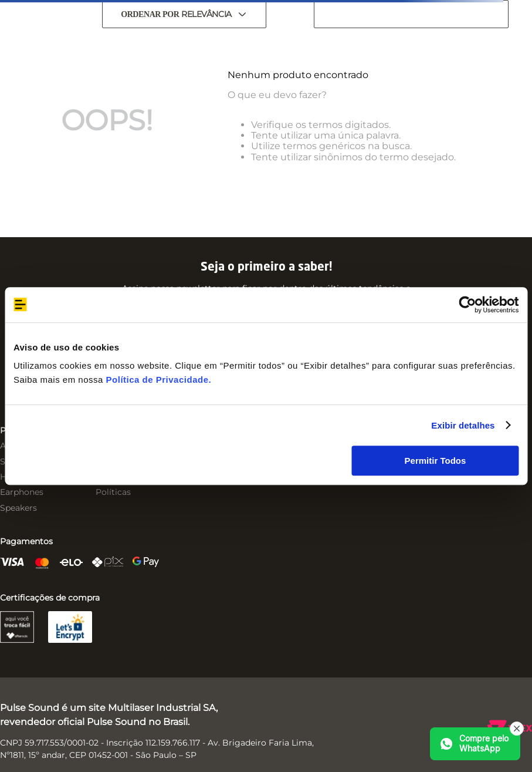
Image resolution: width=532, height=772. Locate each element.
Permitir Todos (436, 461)
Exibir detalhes (463, 425)
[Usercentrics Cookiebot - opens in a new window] (467, 305)
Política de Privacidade (157, 380)
